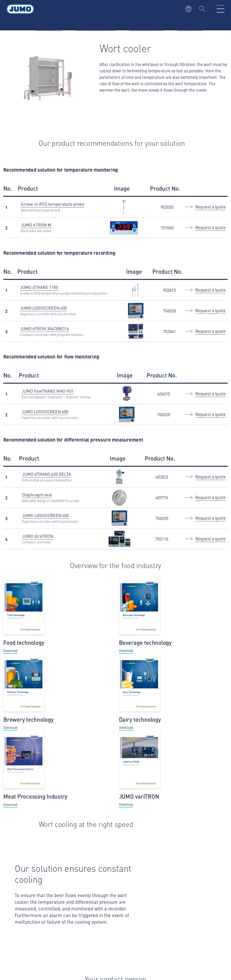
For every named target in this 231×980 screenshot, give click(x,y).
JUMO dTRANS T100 (39, 287)
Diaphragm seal (37, 495)
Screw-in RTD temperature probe (53, 204)
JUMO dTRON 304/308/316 (45, 328)
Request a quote (211, 207)
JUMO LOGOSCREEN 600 (43, 308)
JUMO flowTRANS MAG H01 (48, 391)
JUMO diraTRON (38, 536)
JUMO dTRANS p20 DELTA (47, 474)
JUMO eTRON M (36, 225)
